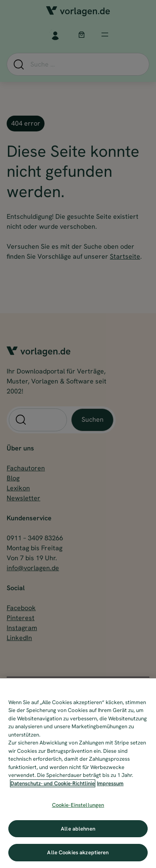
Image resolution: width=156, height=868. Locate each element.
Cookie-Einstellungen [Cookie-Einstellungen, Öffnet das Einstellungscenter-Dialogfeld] (78, 805)
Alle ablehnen (78, 829)
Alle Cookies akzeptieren (78, 852)
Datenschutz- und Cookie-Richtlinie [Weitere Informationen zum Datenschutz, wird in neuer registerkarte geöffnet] (53, 783)
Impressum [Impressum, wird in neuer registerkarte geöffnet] (110, 783)
